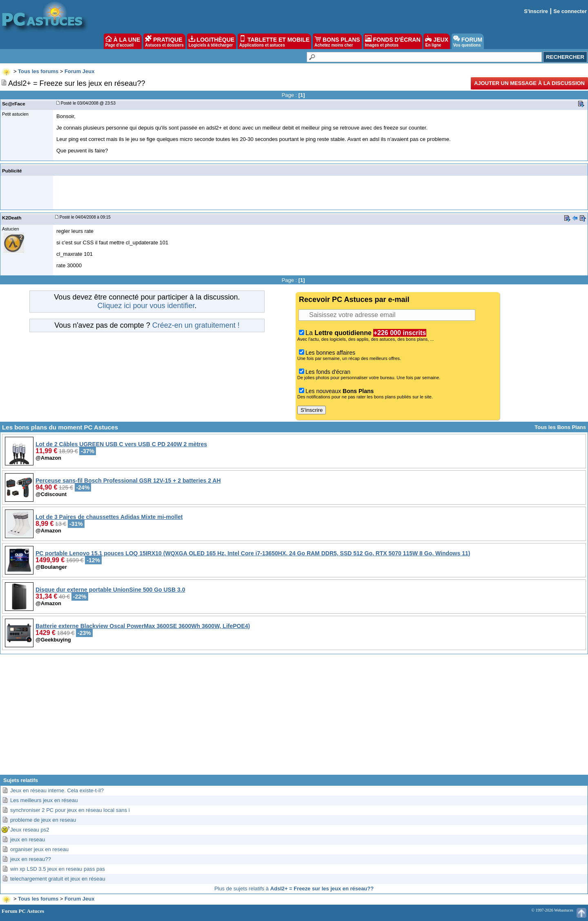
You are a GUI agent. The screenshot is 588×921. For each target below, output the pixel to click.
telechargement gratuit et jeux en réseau (58, 879)
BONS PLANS (337, 41)
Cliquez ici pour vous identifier (146, 306)
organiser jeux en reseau (39, 849)
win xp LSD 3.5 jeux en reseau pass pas (58, 869)
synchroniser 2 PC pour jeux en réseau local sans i (70, 810)
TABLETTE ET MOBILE (274, 41)
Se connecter (570, 11)
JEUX (437, 41)
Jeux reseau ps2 (30, 830)
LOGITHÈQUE (212, 41)
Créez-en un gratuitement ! (196, 325)
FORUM (468, 41)
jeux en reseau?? (31, 859)
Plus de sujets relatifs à (294, 889)
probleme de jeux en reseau (43, 820)
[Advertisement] (294, 718)
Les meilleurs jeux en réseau (44, 800)
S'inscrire (536, 11)
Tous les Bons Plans (560, 427)
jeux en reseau (28, 839)
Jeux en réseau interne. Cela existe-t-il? (57, 790)
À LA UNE (123, 41)
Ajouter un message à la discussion (529, 83)
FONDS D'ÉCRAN (393, 41)
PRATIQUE (164, 41)
